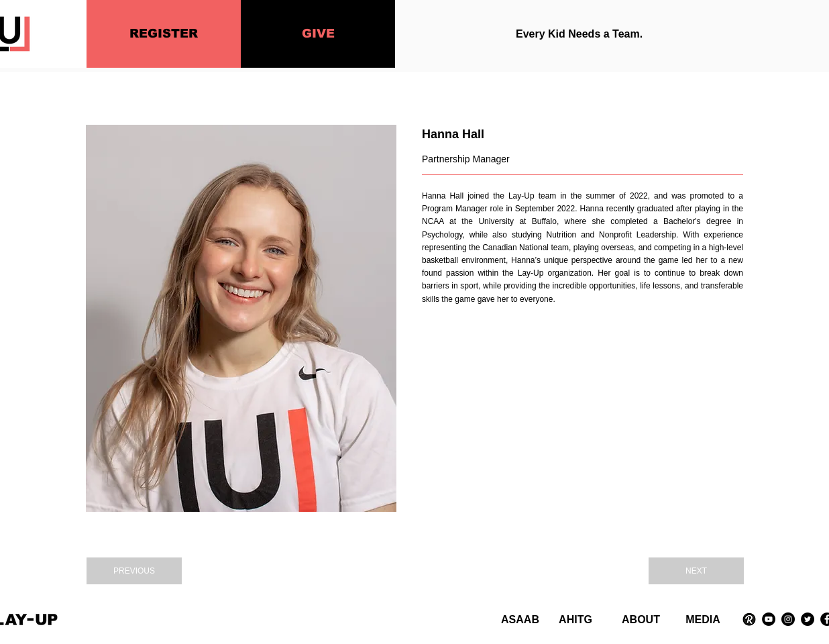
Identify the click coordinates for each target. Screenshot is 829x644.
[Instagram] (788, 619)
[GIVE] (318, 34)
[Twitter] (808, 619)
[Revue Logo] (749, 619)
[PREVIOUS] (134, 571)
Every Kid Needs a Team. (579, 34)
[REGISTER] (164, 34)
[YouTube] (769, 619)
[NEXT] (696, 571)
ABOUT (641, 620)
